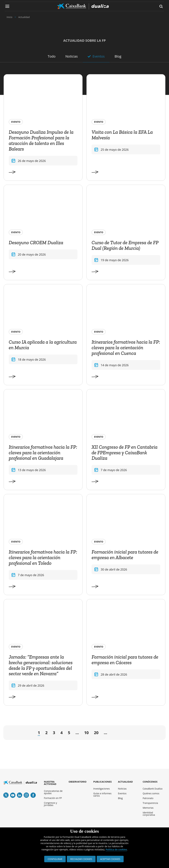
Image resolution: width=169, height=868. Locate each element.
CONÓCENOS (150, 782)
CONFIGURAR (55, 859)
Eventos (99, 56)
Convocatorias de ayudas (53, 792)
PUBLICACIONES (102, 782)
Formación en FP (53, 798)
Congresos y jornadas (50, 804)
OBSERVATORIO (78, 782)
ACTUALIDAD (125, 782)
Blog (118, 56)
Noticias (72, 56)
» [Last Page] (155, 733)
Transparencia (150, 803)
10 (86, 733)
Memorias (148, 808)
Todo (52, 56)
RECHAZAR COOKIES (81, 859)
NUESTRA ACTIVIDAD (50, 783)
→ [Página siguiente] (114, 734)
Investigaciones (101, 789)
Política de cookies (116, 849)
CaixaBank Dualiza (152, 789)
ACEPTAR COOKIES (110, 859)
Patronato (148, 798)
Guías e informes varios (102, 795)
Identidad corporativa (149, 814)
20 (96, 733)
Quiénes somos (151, 793)
